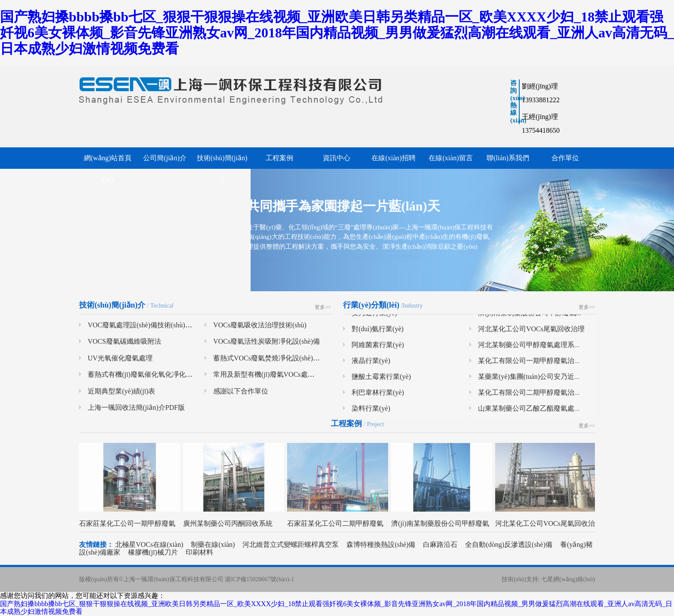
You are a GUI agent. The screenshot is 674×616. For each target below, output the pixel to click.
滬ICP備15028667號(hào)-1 (259, 579)
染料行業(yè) (371, 411)
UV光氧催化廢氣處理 (120, 358)
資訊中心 (337, 158)
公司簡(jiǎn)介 (165, 158)
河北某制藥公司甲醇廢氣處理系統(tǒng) (538, 347)
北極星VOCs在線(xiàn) (149, 544)
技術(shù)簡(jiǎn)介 (222, 169)
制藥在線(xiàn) (213, 544)
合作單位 (565, 158)
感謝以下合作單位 (241, 391)
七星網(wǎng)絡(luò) (568, 579)
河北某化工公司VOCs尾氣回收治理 (531, 331)
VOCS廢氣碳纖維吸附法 (124, 341)
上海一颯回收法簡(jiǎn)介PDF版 (136, 407)
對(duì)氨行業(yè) (378, 331)
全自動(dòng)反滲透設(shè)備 (509, 544)
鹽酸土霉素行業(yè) (381, 379)
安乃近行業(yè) (374, 316)
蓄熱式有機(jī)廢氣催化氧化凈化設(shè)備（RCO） (164, 374)
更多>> (323, 307)
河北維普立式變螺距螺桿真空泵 (291, 544)
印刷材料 (199, 552)
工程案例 (279, 158)
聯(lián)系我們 (508, 158)
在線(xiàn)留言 (450, 158)
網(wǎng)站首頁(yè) (108, 169)
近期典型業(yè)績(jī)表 (121, 391)
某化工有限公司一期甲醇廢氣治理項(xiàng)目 (546, 363)
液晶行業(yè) (371, 363)
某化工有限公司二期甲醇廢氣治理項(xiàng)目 (546, 395)
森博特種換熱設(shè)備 (382, 544)
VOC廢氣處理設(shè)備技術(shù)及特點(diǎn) (155, 325)
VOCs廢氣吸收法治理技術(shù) (260, 325)
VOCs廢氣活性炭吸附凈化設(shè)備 (267, 341)
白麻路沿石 (440, 544)
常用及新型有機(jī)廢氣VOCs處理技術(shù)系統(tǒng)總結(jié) (306, 374)
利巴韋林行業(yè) (378, 395)
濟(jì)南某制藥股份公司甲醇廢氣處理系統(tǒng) (550, 316)
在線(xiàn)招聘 (393, 158)
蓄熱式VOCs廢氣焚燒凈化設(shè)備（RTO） (280, 358)
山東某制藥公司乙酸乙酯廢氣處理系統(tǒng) (545, 411)
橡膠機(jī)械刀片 (153, 552)
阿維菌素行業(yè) (378, 347)
